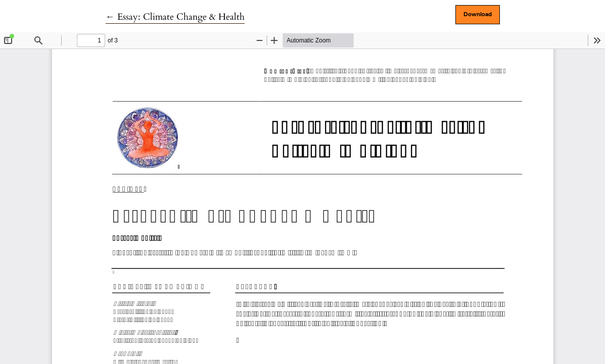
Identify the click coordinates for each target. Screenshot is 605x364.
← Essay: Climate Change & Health (175, 17)
